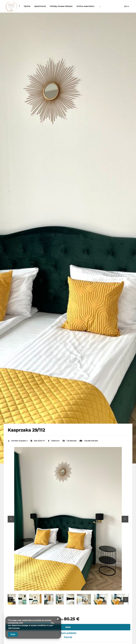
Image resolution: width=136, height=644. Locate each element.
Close (13, 634)
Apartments (48, 6)
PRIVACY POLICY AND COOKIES (38, 623)
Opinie (35, 6)
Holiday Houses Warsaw (69, 6)
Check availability (68, 633)
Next (125, 519)
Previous (11, 519)
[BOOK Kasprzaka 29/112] (68, 627)
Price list (68, 637)
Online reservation (94, 6)
